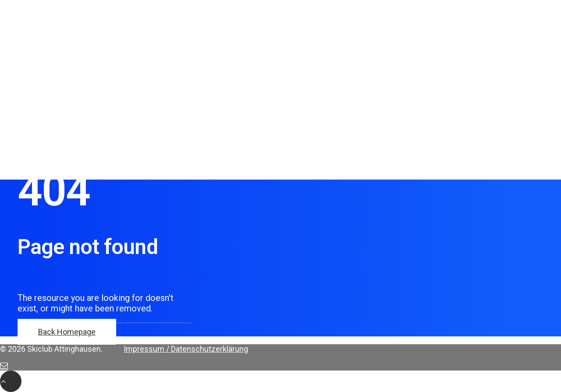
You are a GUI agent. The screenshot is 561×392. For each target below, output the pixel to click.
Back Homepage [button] (67, 332)
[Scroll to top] (11, 381)
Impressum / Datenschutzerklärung (186, 349)
